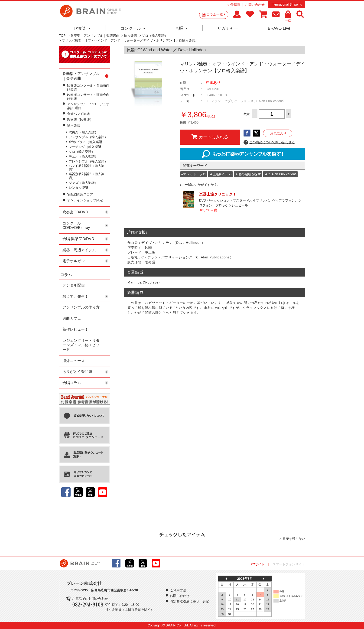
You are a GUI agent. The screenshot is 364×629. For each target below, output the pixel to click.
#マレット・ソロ (194, 174)
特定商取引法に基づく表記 (189, 601)
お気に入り (278, 133)
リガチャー (228, 28)
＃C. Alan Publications (281, 174)
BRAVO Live (279, 28)
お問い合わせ (255, 5)
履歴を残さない (294, 539)
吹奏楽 (82, 28)
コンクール (133, 28)
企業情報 (234, 5)
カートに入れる (210, 137)
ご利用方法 (178, 590)
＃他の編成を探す (248, 174)
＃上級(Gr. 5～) (221, 174)
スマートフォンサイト (289, 564)
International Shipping (286, 4)
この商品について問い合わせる (269, 142)
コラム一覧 (216, 14)
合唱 (181, 28)
